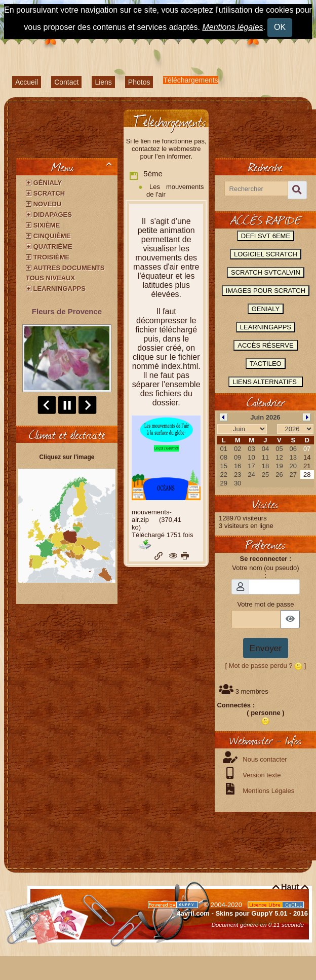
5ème (146, 175)
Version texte (261, 775)
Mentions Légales (268, 791)
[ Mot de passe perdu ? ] (266, 666)
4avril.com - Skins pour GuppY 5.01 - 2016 (243, 913)
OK (280, 27)
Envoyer (266, 648)
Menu (83, 167)
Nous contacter (264, 759)
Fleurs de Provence (67, 311)
